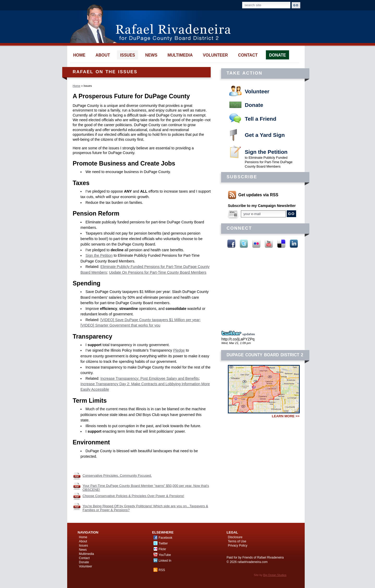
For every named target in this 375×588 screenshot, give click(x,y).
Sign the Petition (266, 152)
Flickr (256, 244)
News (83, 550)
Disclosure (235, 537)
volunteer (215, 55)
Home (76, 86)
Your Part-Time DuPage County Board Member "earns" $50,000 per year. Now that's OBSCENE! (146, 488)
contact (248, 55)
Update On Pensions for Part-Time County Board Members (158, 272)
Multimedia (86, 554)
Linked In (294, 244)
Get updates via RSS (258, 195)
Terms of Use (237, 541)
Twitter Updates (240, 333)
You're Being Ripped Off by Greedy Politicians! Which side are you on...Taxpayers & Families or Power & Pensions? (145, 508)
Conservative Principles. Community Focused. (117, 476)
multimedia (180, 55)
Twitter (244, 244)
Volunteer (257, 91)
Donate (254, 105)
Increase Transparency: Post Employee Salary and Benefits (150, 378)
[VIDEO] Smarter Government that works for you (120, 325)
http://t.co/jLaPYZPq (238, 339)
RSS (162, 570)
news (151, 55)
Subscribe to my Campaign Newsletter (262, 206)
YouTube (269, 244)
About (83, 541)
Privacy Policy (238, 546)
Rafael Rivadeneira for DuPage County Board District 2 (153, 23)
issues (127, 55)
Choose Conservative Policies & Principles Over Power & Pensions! (133, 496)
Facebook (231, 244)
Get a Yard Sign (265, 135)
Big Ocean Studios (275, 575)
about (103, 55)
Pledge (179, 350)
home (79, 55)
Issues (83, 546)
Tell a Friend (261, 119)
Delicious (281, 244)
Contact (84, 558)
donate (277, 55)
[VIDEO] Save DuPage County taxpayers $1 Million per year (150, 320)
